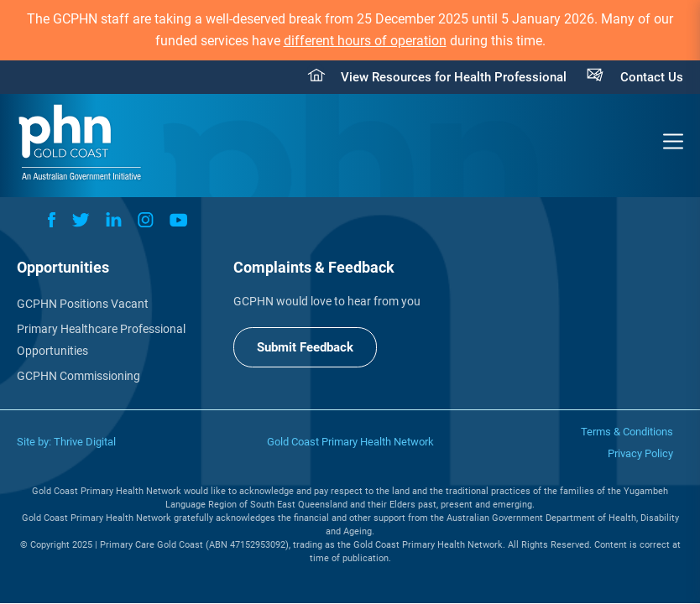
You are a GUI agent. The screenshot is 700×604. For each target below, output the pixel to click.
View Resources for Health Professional (454, 77)
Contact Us (652, 77)
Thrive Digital (85, 442)
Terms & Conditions (627, 432)
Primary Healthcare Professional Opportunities (101, 340)
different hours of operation (365, 41)
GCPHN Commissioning (78, 376)
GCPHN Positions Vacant (83, 304)
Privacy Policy (640, 453)
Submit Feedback (305, 347)
